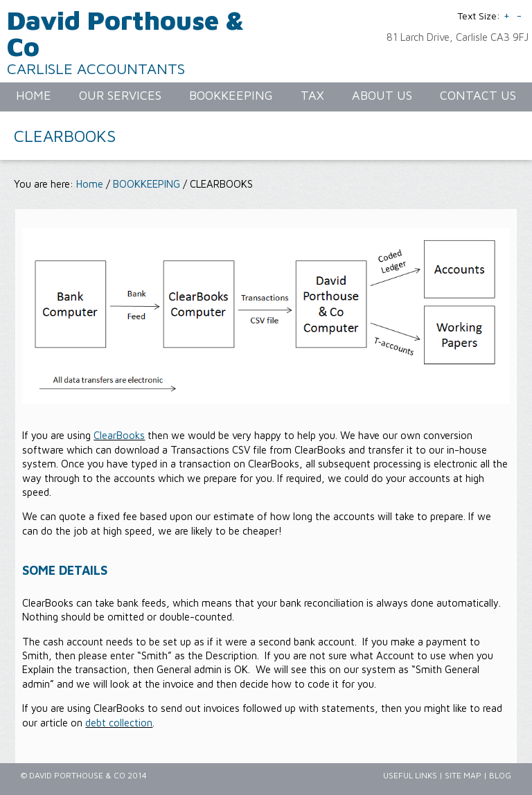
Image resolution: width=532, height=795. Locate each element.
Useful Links (410, 775)
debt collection (119, 723)
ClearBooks (119, 435)
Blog (500, 775)
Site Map (463, 775)
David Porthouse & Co (126, 33)
